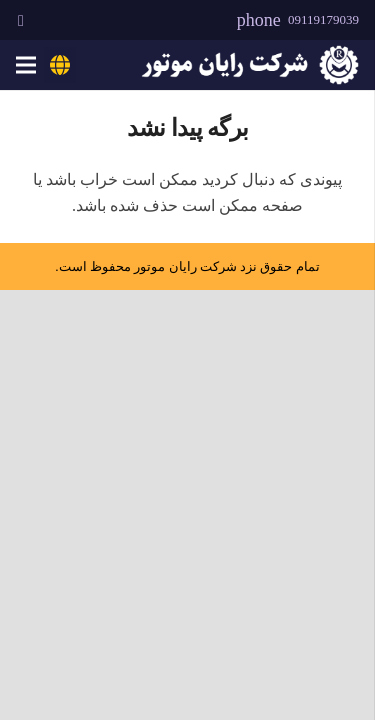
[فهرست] (26, 65)
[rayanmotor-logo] (250, 65)
